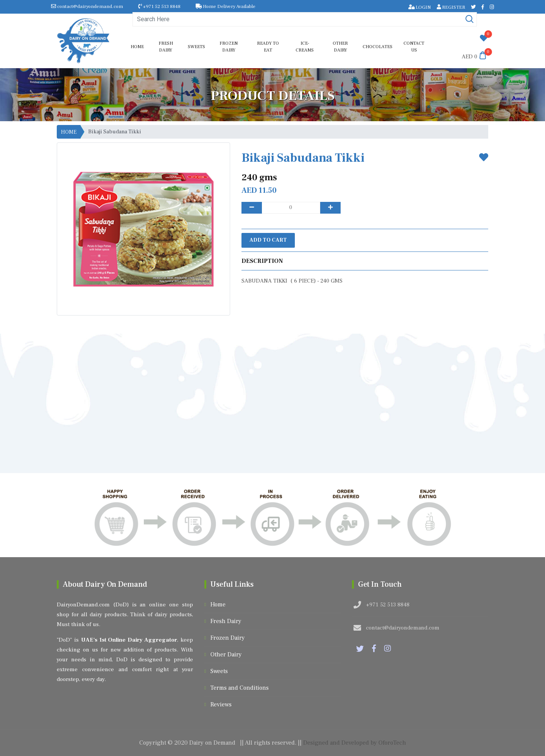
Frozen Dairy (229, 47)
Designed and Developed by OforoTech (355, 743)
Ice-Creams (305, 47)
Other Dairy (340, 47)
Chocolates (378, 47)
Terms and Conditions (240, 688)
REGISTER (451, 7)
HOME (69, 132)
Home (137, 47)
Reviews (221, 704)
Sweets (196, 47)
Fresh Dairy (166, 47)
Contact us (414, 47)
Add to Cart (268, 240)
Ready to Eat (268, 47)
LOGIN (420, 7)
